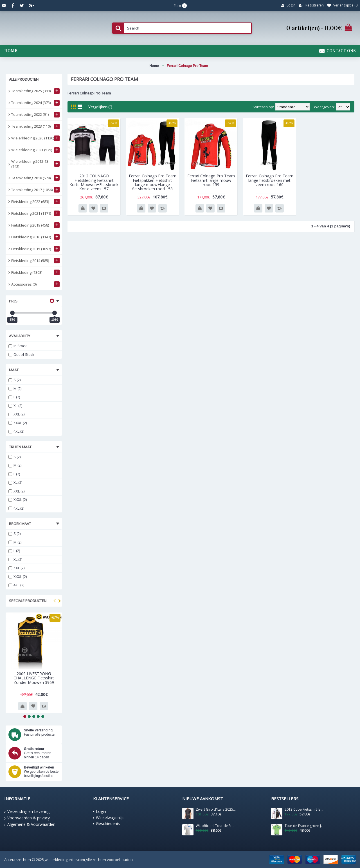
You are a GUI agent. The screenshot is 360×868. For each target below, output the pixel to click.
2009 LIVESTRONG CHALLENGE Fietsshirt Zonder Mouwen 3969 (34, 678)
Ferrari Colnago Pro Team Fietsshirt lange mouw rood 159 (211, 180)
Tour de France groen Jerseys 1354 (305, 826)
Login (100, 811)
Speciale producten (28, 601)
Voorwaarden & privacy (27, 818)
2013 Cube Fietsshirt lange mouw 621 (305, 810)
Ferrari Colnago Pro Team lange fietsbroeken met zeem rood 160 (270, 180)
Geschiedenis (106, 823)
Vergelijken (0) (100, 107)
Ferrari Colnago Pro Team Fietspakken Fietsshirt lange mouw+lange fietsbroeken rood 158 (153, 182)
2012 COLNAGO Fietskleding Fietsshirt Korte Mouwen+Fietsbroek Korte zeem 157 (94, 182)
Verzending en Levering (27, 812)
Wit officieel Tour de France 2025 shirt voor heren (216, 826)
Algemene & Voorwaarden (30, 824)
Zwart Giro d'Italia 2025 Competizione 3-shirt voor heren (216, 810)
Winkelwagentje (109, 818)
